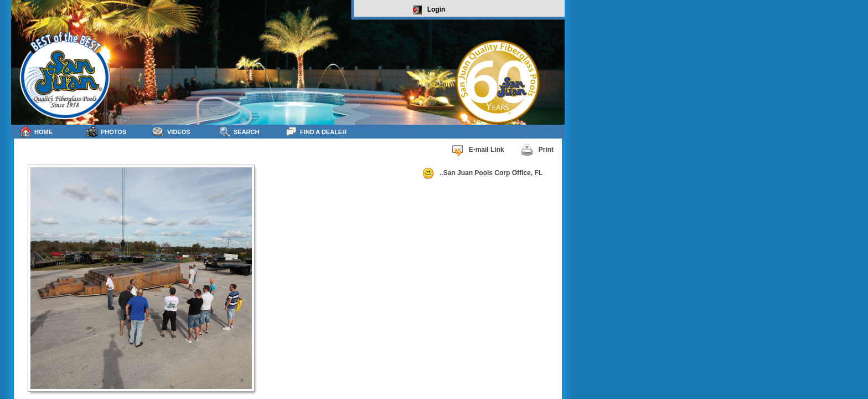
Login (429, 10)
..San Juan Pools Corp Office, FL (482, 173)
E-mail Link (478, 150)
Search (239, 132)
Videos (171, 132)
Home (36, 132)
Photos (106, 132)
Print (537, 150)
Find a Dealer (316, 132)
